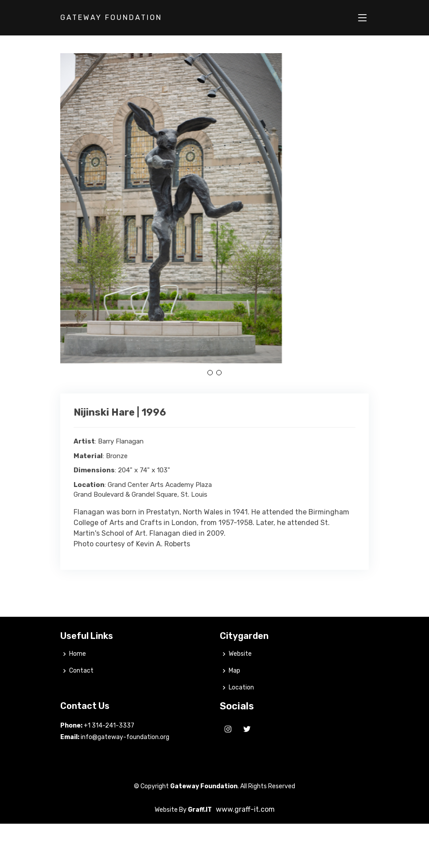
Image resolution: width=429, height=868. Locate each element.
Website (240, 673)
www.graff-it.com (245, 829)
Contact (81, 690)
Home (78, 673)
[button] (210, 373)
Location (241, 707)
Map (234, 690)
